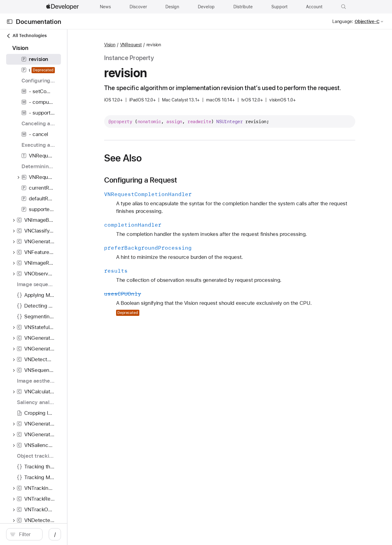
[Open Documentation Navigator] (10, 22)
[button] (344, 7)
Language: (343, 21)
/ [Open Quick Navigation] (110, 534)
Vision (153, 45)
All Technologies (26, 36)
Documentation (39, 22)
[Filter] (55, 534)
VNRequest (174, 45)
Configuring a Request (184, 189)
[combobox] (55, 534)
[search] (52, 534)
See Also (166, 167)
